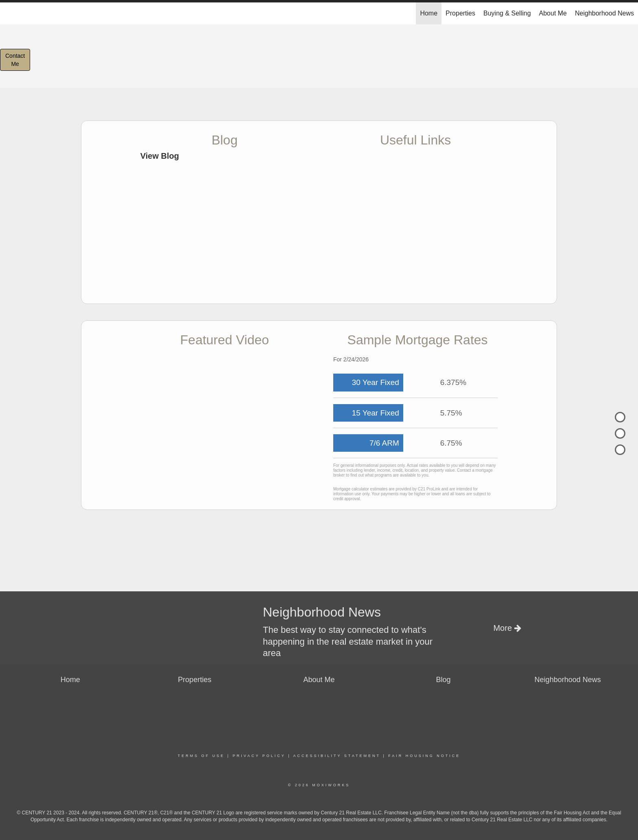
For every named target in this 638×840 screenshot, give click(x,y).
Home (429, 13)
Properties (460, 13)
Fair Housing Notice (424, 756)
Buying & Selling (507, 13)
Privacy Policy (259, 756)
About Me (553, 13)
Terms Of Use (201, 756)
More (507, 628)
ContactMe (15, 60)
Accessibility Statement (337, 756)
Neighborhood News (604, 13)
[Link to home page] (10, 13)
